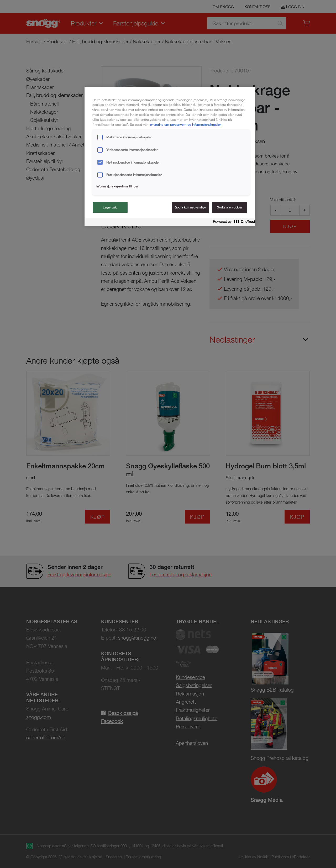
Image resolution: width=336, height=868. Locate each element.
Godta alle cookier (229, 207)
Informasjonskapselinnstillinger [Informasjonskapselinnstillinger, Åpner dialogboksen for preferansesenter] (117, 186)
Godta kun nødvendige (190, 207)
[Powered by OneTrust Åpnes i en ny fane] (233, 223)
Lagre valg (110, 207)
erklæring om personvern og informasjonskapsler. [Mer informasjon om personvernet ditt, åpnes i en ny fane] (186, 124)
